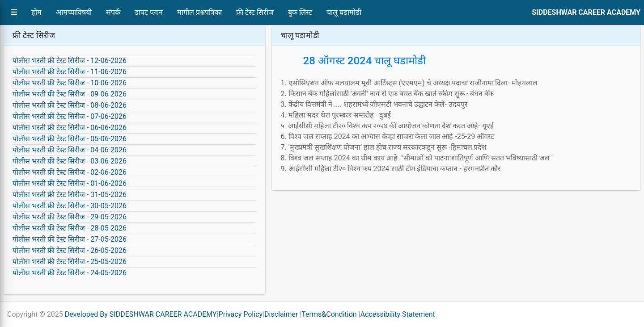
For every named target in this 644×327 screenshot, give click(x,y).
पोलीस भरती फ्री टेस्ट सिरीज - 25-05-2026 (70, 262)
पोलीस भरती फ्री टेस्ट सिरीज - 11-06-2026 (70, 72)
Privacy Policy (241, 314)
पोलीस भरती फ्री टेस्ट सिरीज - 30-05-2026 (70, 206)
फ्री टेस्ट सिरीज (255, 12)
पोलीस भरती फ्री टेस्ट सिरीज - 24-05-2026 (70, 273)
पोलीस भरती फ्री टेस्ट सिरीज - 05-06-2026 (70, 139)
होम (36, 12)
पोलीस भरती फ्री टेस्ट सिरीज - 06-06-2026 (70, 128)
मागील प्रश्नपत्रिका (199, 12)
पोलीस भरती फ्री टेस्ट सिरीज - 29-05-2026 (70, 217)
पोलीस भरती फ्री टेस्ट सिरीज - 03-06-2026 (70, 161)
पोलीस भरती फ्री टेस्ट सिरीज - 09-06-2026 (70, 94)
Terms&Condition (329, 314)
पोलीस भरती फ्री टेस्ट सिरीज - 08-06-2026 (70, 105)
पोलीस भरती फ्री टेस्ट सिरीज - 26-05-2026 (70, 250)
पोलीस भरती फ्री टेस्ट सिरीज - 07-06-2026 (70, 116)
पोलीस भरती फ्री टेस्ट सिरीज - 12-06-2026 (70, 61)
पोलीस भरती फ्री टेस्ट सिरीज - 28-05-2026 (70, 228)
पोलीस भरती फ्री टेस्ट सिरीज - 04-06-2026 (70, 150)
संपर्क (113, 12)
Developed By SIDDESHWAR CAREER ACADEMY (141, 314)
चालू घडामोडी (344, 12)
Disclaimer (281, 314)
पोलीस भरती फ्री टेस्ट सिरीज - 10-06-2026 (70, 83)
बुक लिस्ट (300, 12)
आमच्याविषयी (74, 12)
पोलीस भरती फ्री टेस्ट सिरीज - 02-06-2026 (70, 172)
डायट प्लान (149, 12)
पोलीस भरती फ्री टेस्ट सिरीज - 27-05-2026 (70, 239)
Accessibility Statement (397, 314)
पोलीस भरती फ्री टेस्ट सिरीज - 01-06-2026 (70, 183)
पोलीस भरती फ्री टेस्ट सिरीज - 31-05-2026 (70, 195)
